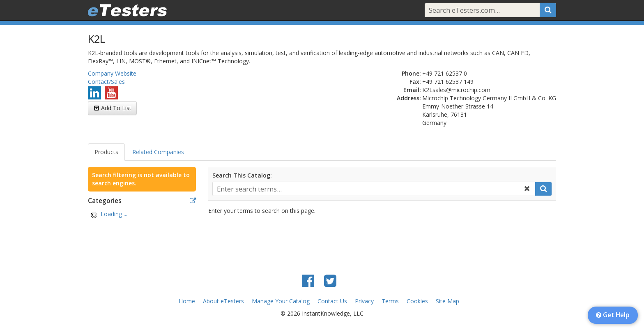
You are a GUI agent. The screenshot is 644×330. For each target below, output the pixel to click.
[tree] (142, 215)
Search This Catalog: (242, 175)
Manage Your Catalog (281, 301)
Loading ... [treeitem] (114, 214)
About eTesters (223, 301)
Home (187, 301)
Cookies (417, 301)
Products (106, 152)
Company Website (112, 73)
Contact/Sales (106, 82)
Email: (412, 90)
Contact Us (332, 301)
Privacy (364, 301)
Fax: (415, 82)
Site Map (447, 301)
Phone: (411, 73)
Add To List (116, 108)
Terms (390, 301)
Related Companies (158, 152)
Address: (409, 98)
